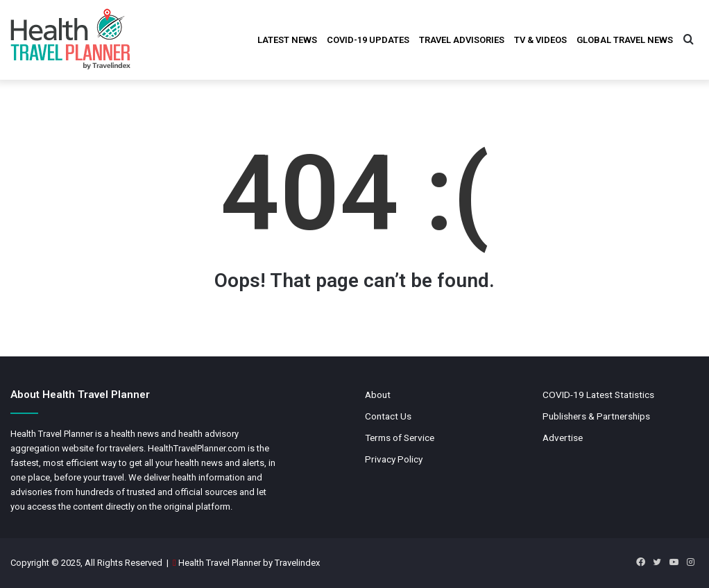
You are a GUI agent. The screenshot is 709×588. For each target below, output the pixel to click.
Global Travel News (625, 40)
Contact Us (388, 416)
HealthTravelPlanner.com (197, 448)
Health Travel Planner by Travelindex (249, 563)
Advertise (563, 438)
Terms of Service (400, 438)
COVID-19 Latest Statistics (598, 395)
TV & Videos (540, 40)
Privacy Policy (394, 459)
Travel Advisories (462, 40)
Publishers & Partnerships (596, 416)
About (378, 395)
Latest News (287, 40)
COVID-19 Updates (368, 40)
